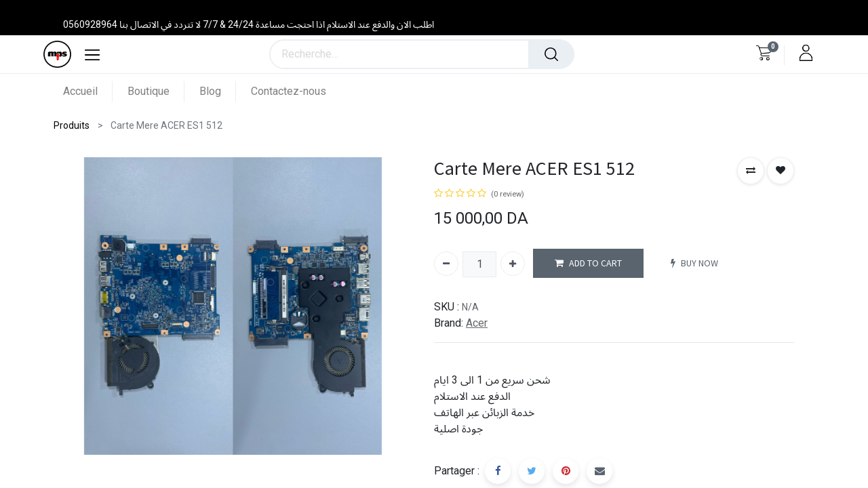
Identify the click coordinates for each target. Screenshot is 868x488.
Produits (72, 125)
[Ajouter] (513, 264)
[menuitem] (88, 91)
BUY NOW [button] (694, 263)
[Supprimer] (446, 264)
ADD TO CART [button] (588, 263)
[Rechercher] (551, 54)
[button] (751, 171)
